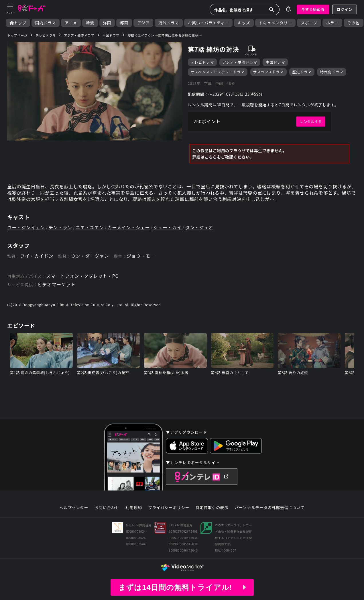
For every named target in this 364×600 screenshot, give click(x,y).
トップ (18, 23)
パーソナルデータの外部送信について (270, 510)
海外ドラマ (169, 23)
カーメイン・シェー (131, 229)
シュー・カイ (170, 229)
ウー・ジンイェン (26, 229)
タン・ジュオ (202, 229)
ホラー (332, 23)
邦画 (124, 23)
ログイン (345, 9)
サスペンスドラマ (268, 72)
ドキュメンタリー (275, 23)
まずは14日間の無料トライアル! (182, 587)
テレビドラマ (202, 62)
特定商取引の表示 (212, 510)
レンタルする (311, 122)
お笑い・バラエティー (208, 23)
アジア (143, 23)
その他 (354, 23)
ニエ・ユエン (91, 229)
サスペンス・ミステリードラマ (218, 72)
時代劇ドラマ (332, 72)
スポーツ (309, 23)
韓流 (90, 23)
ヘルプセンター (74, 510)
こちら (211, 158)
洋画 (107, 23)
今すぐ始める (313, 9)
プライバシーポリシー (169, 510)
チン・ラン (61, 229)
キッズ (244, 23)
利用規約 (134, 510)
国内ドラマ (46, 23)
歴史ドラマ (302, 72)
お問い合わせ (107, 510)
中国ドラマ (276, 62)
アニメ (71, 23)
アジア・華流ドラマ (240, 62)
